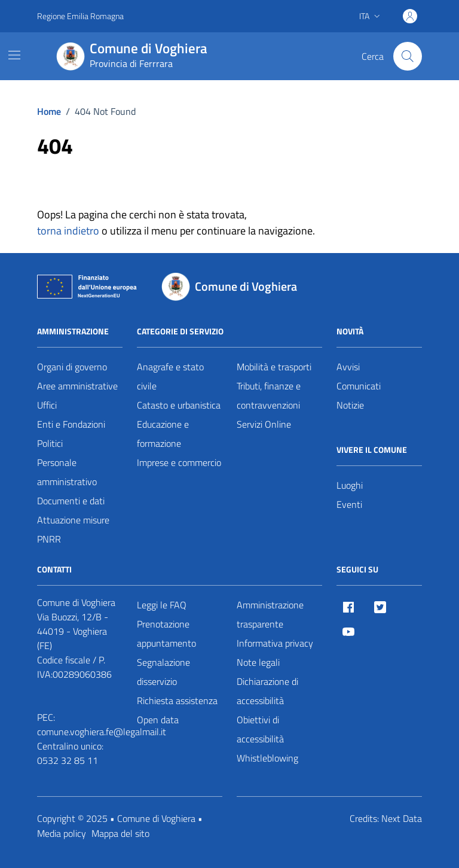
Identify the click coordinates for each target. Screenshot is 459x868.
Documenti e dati (71, 501)
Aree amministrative (77, 386)
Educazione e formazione (163, 434)
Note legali (258, 662)
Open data (158, 720)
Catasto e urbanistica (179, 405)
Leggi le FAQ (162, 605)
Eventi (349, 504)
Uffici (47, 405)
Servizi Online (264, 424)
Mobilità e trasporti (274, 367)
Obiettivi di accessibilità (260, 729)
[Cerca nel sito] (408, 56)
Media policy (62, 833)
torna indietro (68, 231)
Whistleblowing (267, 758)
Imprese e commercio (179, 462)
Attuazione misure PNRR (73, 529)
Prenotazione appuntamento (166, 634)
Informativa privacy (275, 643)
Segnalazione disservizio (163, 672)
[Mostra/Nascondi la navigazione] (14, 55)
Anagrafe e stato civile (170, 376)
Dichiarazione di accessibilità (267, 691)
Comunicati (359, 386)
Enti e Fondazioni (71, 424)
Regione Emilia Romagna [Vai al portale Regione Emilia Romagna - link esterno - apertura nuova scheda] (80, 16)
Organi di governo (72, 367)
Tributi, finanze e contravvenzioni (269, 395)
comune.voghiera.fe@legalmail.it (102, 732)
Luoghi (350, 485)
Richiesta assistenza (177, 701)
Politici (50, 443)
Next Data (402, 818)
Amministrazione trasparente (270, 614)
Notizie (350, 405)
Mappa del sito (120, 833)
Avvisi (348, 367)
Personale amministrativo (67, 472)
